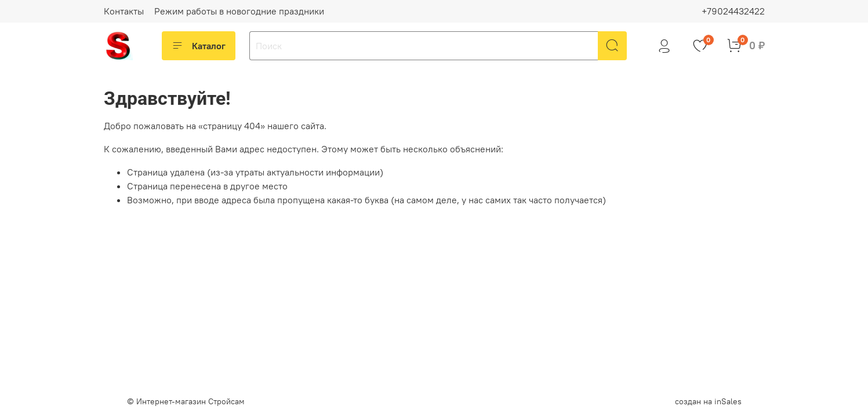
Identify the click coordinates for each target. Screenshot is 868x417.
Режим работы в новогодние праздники (239, 11)
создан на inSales (708, 401)
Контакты (124, 11)
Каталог (199, 46)
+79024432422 (733, 11)
